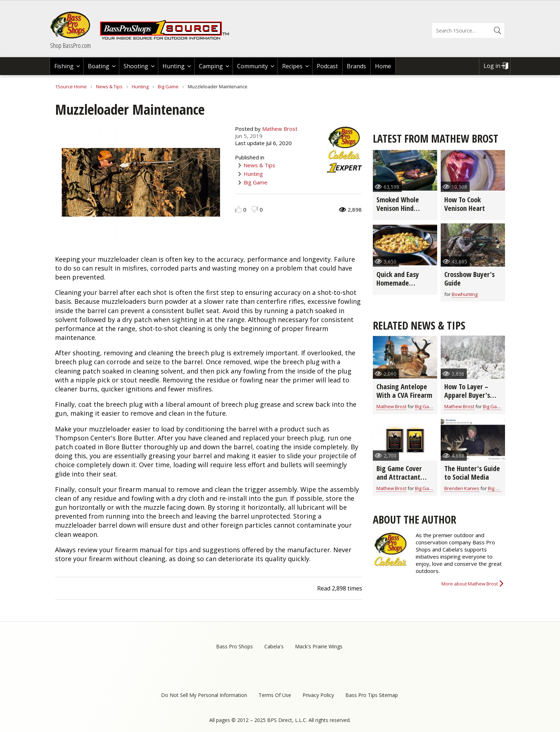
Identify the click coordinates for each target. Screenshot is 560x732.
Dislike (255, 209)
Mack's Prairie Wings (319, 646)
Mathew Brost (280, 129)
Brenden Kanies (462, 488)
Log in (492, 66)
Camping (211, 66)
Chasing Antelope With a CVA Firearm (404, 391)
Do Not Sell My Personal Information (204, 695)
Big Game (168, 86)
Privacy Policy (318, 695)
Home (383, 66)
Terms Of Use (275, 695)
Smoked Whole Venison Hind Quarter (398, 208)
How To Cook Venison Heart (465, 204)
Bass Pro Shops (234, 646)
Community (252, 66)
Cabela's (274, 646)
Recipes (292, 66)
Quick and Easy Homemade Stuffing (398, 283)
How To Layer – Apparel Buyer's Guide (467, 395)
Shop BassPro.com (70, 45)
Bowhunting (465, 294)
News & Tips (109, 86)
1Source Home (71, 86)
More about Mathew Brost (470, 584)
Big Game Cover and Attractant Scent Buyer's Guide (399, 481)
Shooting (136, 66)
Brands (356, 66)
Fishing (64, 66)
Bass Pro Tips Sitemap (372, 695)
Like (238, 209)
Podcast (327, 66)
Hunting (174, 66)
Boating (99, 66)
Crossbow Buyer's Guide (469, 279)
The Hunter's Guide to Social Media (472, 473)
